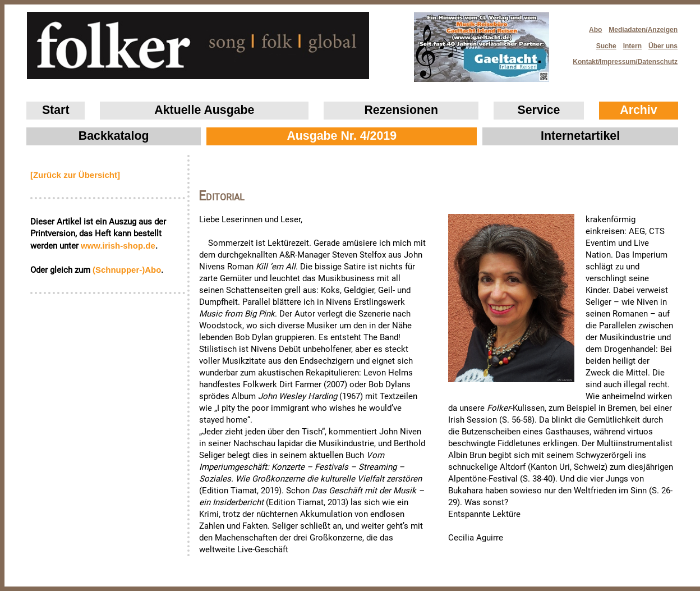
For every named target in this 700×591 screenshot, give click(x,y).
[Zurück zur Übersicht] (75, 175)
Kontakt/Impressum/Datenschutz (621, 59)
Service (539, 110)
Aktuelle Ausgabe (204, 110)
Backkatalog (114, 136)
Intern (632, 46)
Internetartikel (580, 136)
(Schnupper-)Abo (127, 270)
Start (56, 110)
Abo (595, 30)
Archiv (638, 110)
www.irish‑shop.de (118, 246)
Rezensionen (401, 110)
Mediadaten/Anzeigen (643, 30)
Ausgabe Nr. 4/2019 (342, 136)
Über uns (663, 46)
